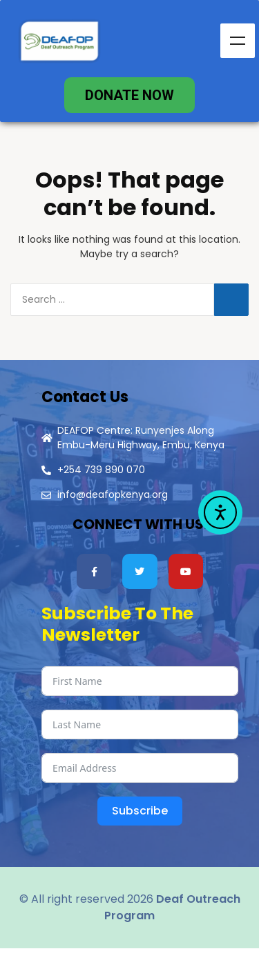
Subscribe (140, 811)
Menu (238, 41)
